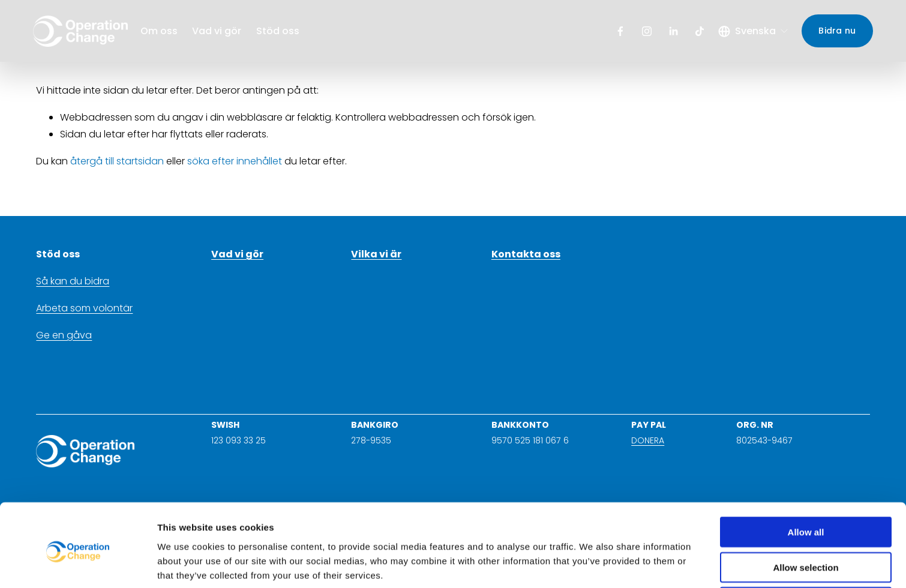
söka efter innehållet (235, 161)
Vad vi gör (220, 33)
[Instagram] (643, 33)
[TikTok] (697, 33)
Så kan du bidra (73, 281)
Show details (630, 564)
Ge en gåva (64, 335)
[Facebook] (617, 33)
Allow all (806, 483)
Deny (806, 553)
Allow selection (805, 518)
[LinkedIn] (670, 33)
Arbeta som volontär (84, 308)
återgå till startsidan (117, 161)
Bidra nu (834, 32)
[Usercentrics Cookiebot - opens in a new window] (78, 565)
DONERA (648, 440)
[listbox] (751, 33)
